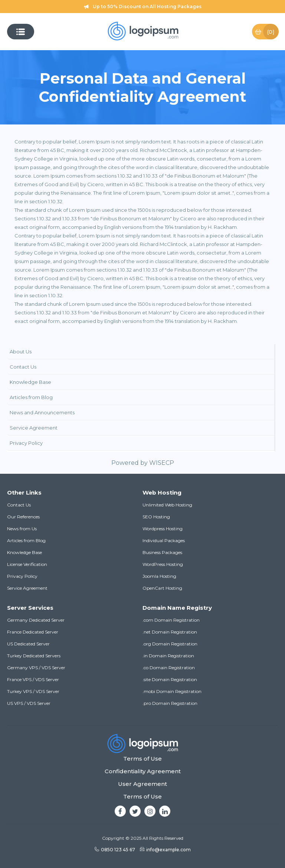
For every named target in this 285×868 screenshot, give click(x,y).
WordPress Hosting (163, 564)
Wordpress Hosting (163, 529)
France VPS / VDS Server (33, 679)
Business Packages (162, 552)
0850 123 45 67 (115, 850)
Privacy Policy (22, 576)
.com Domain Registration (171, 620)
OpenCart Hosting (162, 588)
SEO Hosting (156, 517)
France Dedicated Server (33, 632)
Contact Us (19, 505)
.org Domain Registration (170, 644)
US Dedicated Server (28, 644)
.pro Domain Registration (170, 703)
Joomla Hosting (159, 576)
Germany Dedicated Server (36, 620)
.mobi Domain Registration (172, 691)
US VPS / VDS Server (29, 703)
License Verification (27, 564)
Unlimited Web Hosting (167, 505)
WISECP (162, 463)
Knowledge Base (24, 552)
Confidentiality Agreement (143, 771)
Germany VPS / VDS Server (36, 668)
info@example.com (165, 850)
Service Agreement (27, 588)
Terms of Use (142, 759)
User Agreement (142, 784)
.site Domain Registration (170, 679)
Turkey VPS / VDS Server (33, 691)
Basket (266, 32)
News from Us (22, 529)
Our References (23, 517)
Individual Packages (164, 540)
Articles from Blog (26, 540)
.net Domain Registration (170, 632)
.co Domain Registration (169, 668)
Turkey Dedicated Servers (34, 656)
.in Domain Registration (168, 656)
